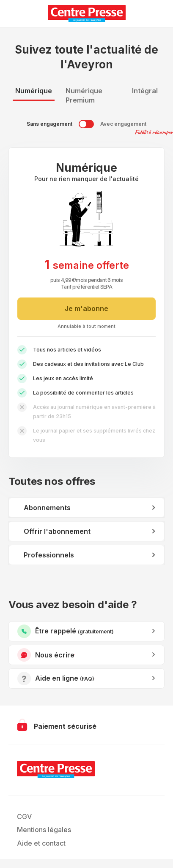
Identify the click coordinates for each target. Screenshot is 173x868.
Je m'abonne (86, 308)
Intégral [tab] (145, 91)
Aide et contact (41, 843)
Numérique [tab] (34, 91)
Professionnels (49, 555)
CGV (24, 817)
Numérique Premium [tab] (84, 95)
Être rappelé (114, 631)
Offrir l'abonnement (57, 531)
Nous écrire (74, 655)
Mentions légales (44, 830)
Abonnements (47, 508)
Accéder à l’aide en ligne (94, 678)
